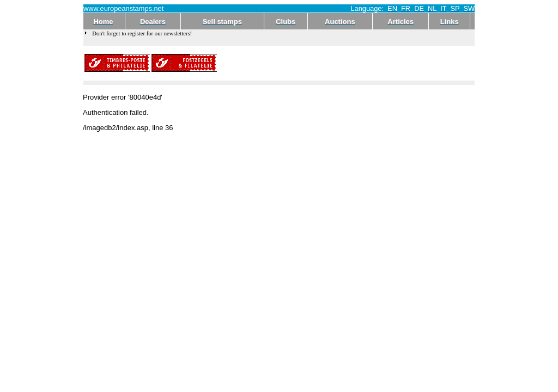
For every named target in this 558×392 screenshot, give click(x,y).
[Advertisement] (346, 63)
